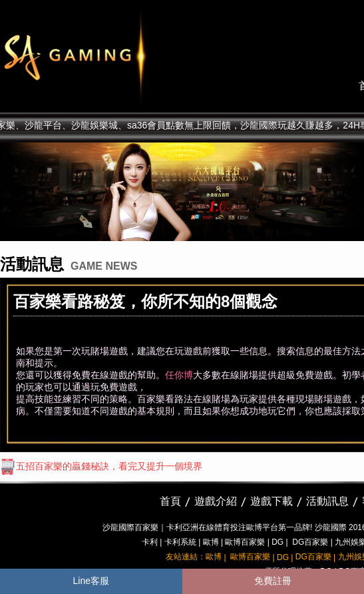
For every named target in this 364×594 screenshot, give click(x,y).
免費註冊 (273, 581)
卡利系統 (180, 542)
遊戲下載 (272, 501)
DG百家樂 (310, 542)
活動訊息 (327, 501)
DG (277, 542)
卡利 (150, 542)
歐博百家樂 (245, 542)
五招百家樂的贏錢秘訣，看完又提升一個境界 (101, 466)
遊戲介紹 (216, 501)
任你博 (179, 375)
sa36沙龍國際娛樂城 (108, 57)
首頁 (170, 501)
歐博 (211, 542)
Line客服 (91, 581)
